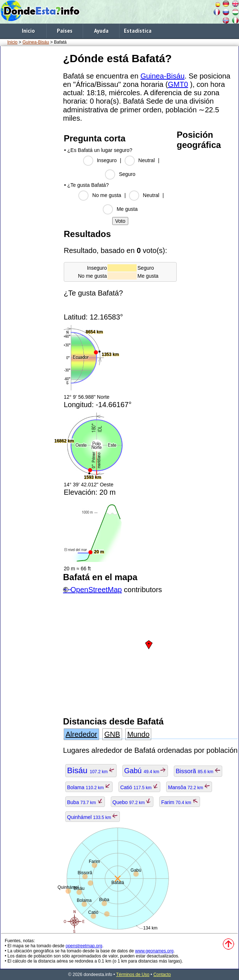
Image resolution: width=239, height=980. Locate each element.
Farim (180, 802)
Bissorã (198, 771)
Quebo (132, 802)
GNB (112, 734)
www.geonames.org (154, 951)
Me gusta (127, 209)
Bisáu (91, 770)
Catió (139, 787)
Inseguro (107, 160)
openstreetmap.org (84, 946)
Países (65, 31)
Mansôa (189, 787)
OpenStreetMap (96, 590)
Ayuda (101, 31)
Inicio (28, 31)
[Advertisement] (30, 160)
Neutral (147, 160)
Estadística (138, 31)
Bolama (89, 787)
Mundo (138, 734)
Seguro (127, 174)
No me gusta (107, 195)
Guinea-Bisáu (36, 42)
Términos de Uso (133, 975)
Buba (85, 802)
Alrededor (81, 734)
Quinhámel (93, 817)
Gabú (145, 771)
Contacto (162, 975)
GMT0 (178, 84)
